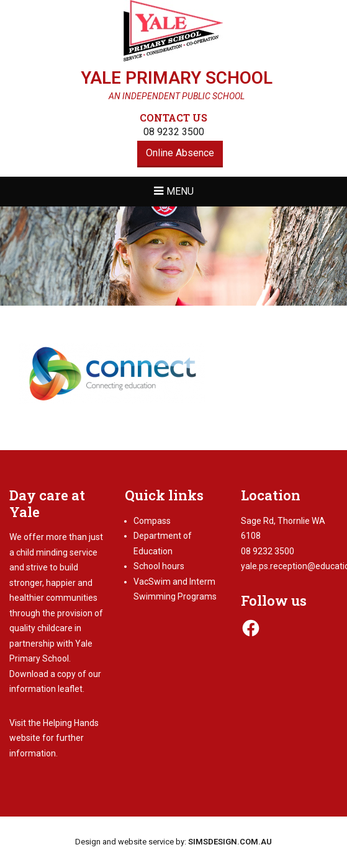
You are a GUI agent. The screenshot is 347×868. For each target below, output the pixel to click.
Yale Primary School (177, 78)
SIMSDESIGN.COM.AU (230, 842)
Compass (152, 521)
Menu (180, 191)
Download (29, 674)
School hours (159, 566)
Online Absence (180, 153)
